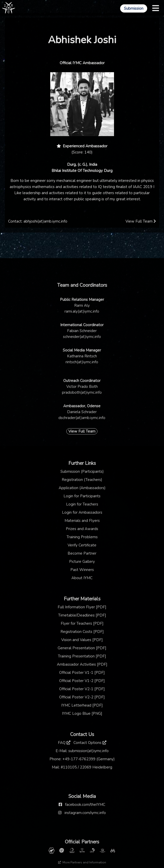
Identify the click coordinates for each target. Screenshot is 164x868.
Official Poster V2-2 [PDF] (82, 697)
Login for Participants (82, 496)
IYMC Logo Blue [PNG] (82, 713)
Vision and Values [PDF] (82, 640)
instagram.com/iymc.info (85, 813)
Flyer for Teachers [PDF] (82, 623)
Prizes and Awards (82, 529)
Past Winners (82, 570)
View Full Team (141, 221)
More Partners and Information (82, 862)
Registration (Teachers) (82, 480)
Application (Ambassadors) (82, 488)
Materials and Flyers (82, 521)
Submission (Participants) (82, 471)
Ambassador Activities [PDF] (82, 664)
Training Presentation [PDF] (82, 656)
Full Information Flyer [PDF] (82, 607)
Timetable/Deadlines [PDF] (82, 615)
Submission (134, 8)
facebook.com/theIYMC (85, 805)
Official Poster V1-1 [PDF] (82, 673)
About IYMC (82, 578)
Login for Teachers (82, 504)
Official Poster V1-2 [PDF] (82, 681)
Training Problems (82, 537)
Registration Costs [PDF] (82, 632)
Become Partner (82, 553)
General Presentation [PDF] (82, 648)
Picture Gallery (82, 562)
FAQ (64, 743)
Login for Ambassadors (82, 512)
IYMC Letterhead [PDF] (82, 705)
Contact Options (90, 743)
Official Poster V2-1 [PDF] (82, 689)
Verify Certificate (82, 545)
